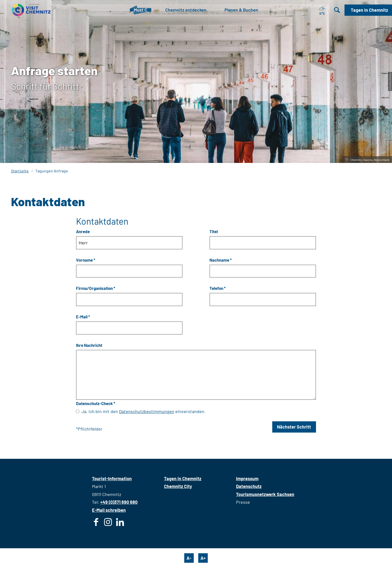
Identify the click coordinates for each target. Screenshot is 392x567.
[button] (368, 10)
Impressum (247, 479)
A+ (203, 558)
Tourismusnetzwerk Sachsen (265, 494)
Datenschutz (249, 486)
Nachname (221, 260)
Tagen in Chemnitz (183, 479)
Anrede (83, 231)
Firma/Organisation (96, 288)
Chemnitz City (178, 486)
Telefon (218, 288)
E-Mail (83, 317)
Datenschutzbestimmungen (147, 411)
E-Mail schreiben (109, 510)
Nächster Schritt (294, 427)
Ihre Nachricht (89, 345)
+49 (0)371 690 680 (119, 502)
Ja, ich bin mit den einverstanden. (143, 411)
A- (189, 558)
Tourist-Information (112, 479)
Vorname (86, 260)
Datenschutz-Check (96, 403)
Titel (214, 231)
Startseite (20, 171)
